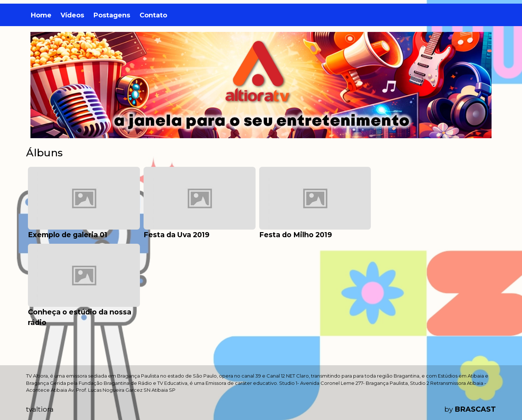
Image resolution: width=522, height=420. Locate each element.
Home (41, 15)
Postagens (112, 15)
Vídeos (72, 15)
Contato (153, 15)
